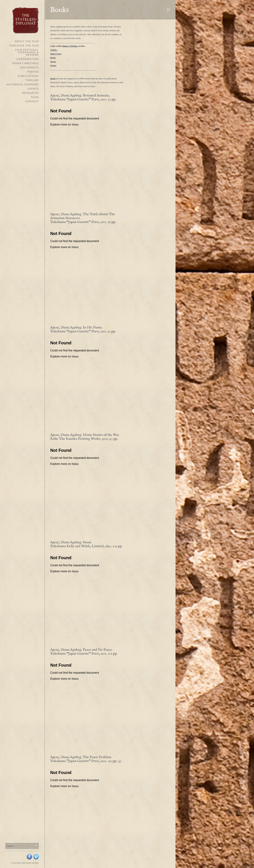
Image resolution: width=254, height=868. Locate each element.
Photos (33, 72)
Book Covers (56, 54)
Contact (32, 101)
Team (35, 97)
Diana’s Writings (25, 63)
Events (33, 89)
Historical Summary (23, 84)
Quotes (53, 66)
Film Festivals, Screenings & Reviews (27, 52)
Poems (53, 62)
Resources (30, 93)
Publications (28, 76)
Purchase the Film (24, 45)
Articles (54, 50)
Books (53, 58)
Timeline (32, 80)
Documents (30, 67)
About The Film (27, 41)
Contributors (28, 59)
